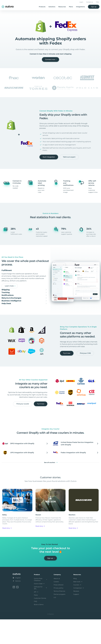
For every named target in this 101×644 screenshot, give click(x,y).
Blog (75, 604)
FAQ (97, 2)
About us (57, 604)
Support (76, 619)
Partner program (60, 619)
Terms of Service (59, 616)
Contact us (90, 2)
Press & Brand (58, 610)
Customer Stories (40, 623)
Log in (81, 2)
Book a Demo (39, 630)
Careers (56, 607)
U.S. (55, 622)
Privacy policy (58, 613)
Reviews (76, 616)
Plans (71, 7)
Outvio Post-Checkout (41, 605)
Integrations (80, 7)
